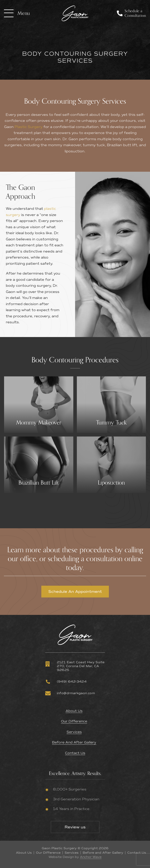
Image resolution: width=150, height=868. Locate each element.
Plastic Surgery (29, 127)
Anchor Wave (91, 857)
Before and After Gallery (74, 742)
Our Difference (74, 721)
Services (74, 732)
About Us (74, 711)
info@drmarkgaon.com (70, 693)
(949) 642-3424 (66, 682)
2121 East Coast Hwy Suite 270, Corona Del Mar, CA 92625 (75, 666)
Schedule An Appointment (75, 591)
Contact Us (75, 753)
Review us (75, 826)
